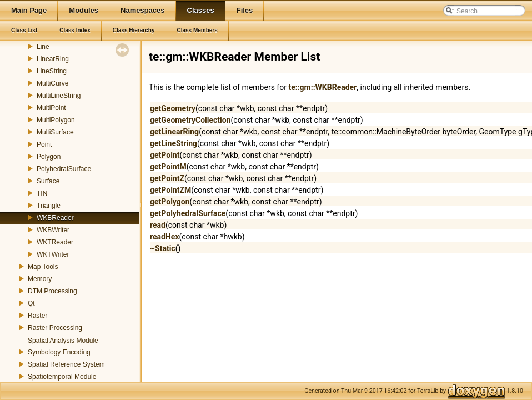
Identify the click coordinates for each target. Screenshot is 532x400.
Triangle (49, 206)
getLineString (174, 143)
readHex (165, 237)
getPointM (168, 167)
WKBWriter (53, 230)
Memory (40, 279)
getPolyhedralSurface (188, 213)
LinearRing (53, 59)
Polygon (49, 157)
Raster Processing (55, 328)
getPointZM (170, 190)
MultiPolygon (56, 120)
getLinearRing (174, 132)
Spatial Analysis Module (63, 341)
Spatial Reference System (66, 364)
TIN (42, 193)
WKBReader (55, 218)
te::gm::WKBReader (322, 87)
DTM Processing (52, 291)
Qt (31, 303)
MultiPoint (51, 108)
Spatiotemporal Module (62, 377)
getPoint (165, 155)
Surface (48, 181)
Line (43, 47)
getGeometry (173, 108)
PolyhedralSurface (64, 169)
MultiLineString (59, 96)
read (158, 225)
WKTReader (55, 242)
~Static (163, 248)
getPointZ (167, 178)
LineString (52, 71)
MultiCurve (52, 83)
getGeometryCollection (190, 120)
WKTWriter (53, 254)
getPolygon (170, 202)
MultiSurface (55, 132)
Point (44, 144)
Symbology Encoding (59, 352)
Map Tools (43, 267)
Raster (37, 316)
